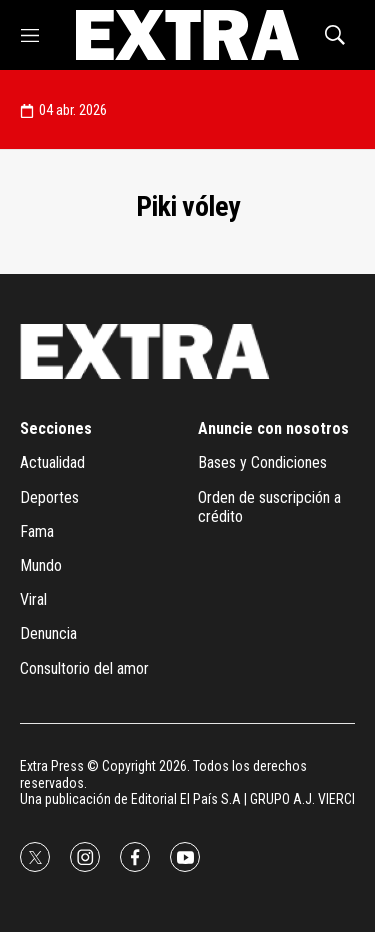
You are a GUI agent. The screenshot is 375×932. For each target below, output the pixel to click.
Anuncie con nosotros (273, 428)
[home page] (187, 35)
